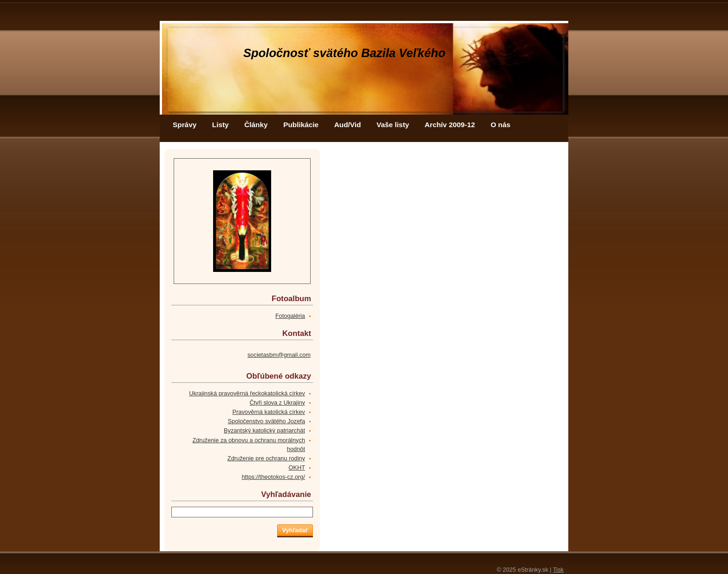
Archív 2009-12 (450, 125)
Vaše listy (393, 125)
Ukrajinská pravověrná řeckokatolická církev (247, 393)
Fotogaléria (290, 316)
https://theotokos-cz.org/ (273, 477)
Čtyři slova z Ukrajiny (277, 403)
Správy (185, 125)
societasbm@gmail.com (279, 355)
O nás (501, 125)
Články (256, 125)
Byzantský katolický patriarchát (264, 430)
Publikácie (301, 125)
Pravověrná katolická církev (269, 412)
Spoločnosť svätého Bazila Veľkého (344, 53)
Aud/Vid (348, 125)
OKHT (297, 468)
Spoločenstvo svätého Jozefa (266, 421)
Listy (221, 125)
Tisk (558, 570)
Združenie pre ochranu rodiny (266, 458)
